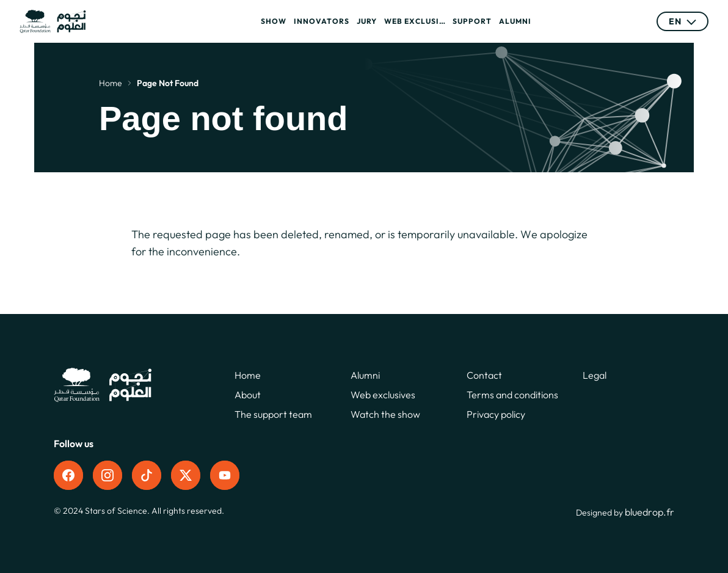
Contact (484, 375)
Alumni (515, 21)
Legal (595, 375)
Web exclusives (415, 21)
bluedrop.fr (650, 512)
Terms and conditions (512, 395)
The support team (273, 414)
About (248, 395)
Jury (367, 21)
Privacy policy (496, 414)
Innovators (322, 21)
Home (111, 83)
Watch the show (385, 414)
